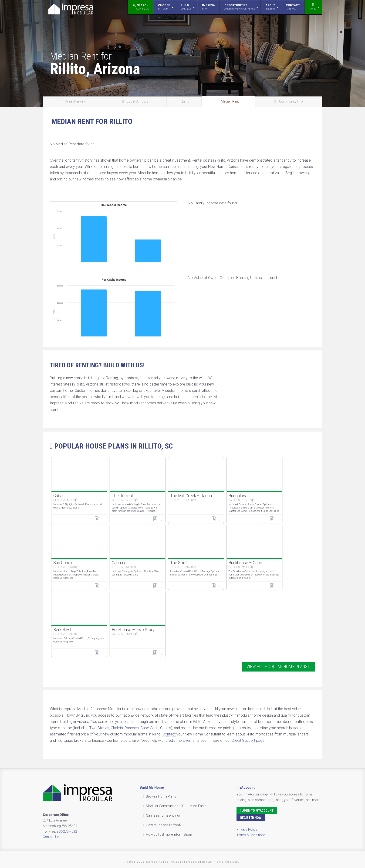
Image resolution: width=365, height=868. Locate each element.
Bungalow (237, 496)
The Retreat (122, 496)
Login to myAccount (257, 811)
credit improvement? (182, 740)
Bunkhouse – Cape (245, 563)
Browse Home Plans (161, 796)
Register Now (251, 818)
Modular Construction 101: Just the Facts (176, 806)
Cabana (60, 496)
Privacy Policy (247, 829)
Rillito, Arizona (95, 69)
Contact (169, 734)
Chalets (117, 728)
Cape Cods (149, 728)
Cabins (166, 728)
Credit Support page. (248, 740)
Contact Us (51, 837)
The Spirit (179, 563)
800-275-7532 (67, 831)
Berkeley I (62, 630)
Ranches (132, 728)
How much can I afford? (164, 825)
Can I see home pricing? (163, 815)
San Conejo (63, 563)
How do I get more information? (169, 835)
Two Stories (99, 728)
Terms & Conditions (251, 835)
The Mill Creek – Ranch (191, 496)
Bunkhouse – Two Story (133, 630)
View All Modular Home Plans (278, 667)
